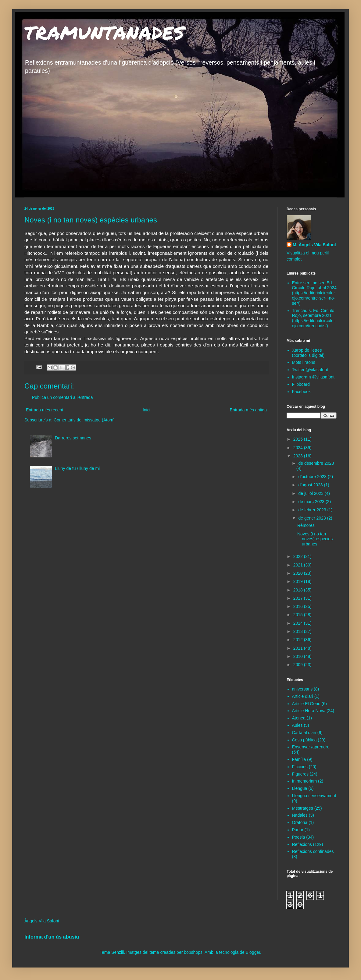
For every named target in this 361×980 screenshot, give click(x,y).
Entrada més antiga (248, 410)
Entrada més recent (45, 410)
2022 (299, 556)
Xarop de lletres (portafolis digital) (308, 353)
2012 (299, 640)
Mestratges (303, 808)
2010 (299, 656)
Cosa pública (304, 740)
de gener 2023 (313, 518)
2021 (299, 565)
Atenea (299, 718)
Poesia (299, 837)
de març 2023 (312, 502)
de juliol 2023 (311, 493)
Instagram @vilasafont (313, 377)
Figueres (300, 774)
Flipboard (301, 384)
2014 (299, 623)
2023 (299, 456)
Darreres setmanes (73, 438)
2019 (299, 581)
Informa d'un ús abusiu (52, 937)
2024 (299, 448)
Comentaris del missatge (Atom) (84, 420)
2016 (299, 606)
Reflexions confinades (313, 851)
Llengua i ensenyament (314, 796)
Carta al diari (304, 733)
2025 (299, 439)
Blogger (253, 952)
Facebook (301, 392)
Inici (147, 410)
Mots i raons (304, 362)
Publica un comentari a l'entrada (63, 397)
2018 (299, 590)
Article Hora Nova (309, 711)
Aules (297, 725)
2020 (299, 573)
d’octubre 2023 (313, 477)
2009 (299, 665)
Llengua (300, 788)
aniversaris (302, 689)
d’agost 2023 (311, 485)
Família (299, 759)
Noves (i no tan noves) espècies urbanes (315, 539)
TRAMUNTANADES (104, 32)
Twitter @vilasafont (310, 370)
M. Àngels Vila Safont (314, 245)
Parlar (298, 830)
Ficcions (300, 767)
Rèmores (306, 525)
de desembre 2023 (316, 463)
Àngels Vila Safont (42, 921)
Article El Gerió (306, 704)
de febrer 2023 (313, 510)
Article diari (303, 696)
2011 (299, 648)
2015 (299, 615)
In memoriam (305, 781)
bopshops (193, 952)
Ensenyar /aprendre (311, 747)
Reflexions (302, 844)
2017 (299, 598)
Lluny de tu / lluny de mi (77, 468)
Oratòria (300, 822)
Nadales (300, 815)
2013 (299, 631)
